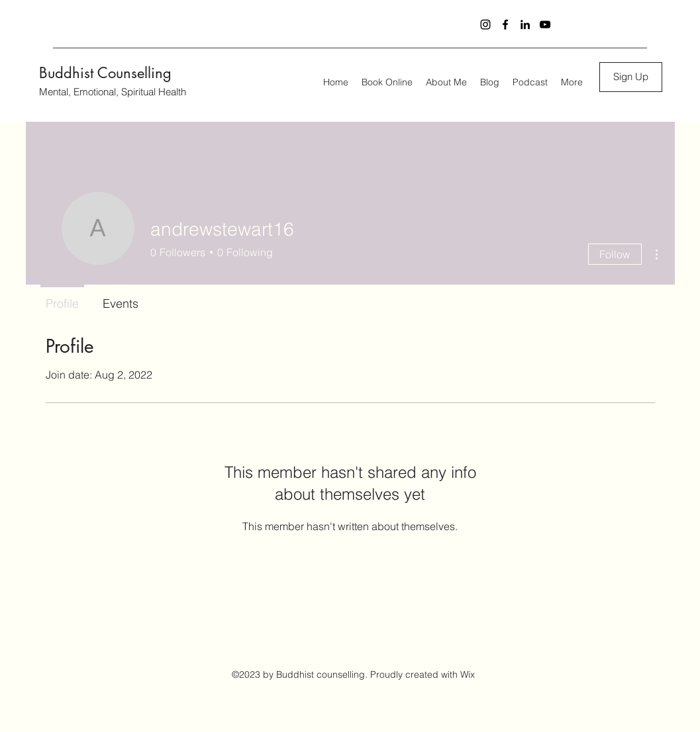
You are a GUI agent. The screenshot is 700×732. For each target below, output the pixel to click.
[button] (631, 77)
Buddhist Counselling (105, 73)
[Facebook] (505, 24)
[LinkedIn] (525, 24)
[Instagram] (485, 24)
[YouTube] (545, 24)
